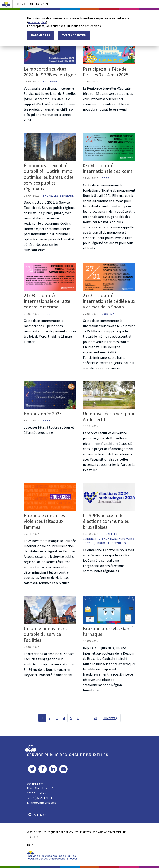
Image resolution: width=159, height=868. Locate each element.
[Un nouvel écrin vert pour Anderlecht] (109, 395)
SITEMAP (37, 815)
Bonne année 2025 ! (44, 414)
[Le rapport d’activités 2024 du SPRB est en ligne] (50, 50)
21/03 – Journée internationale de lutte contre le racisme (47, 301)
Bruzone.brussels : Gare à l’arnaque (108, 631)
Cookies (33, 837)
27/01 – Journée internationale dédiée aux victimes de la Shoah (109, 301)
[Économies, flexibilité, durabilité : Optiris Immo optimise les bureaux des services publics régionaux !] (50, 147)
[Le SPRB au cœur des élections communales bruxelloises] (109, 497)
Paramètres (41, 35)
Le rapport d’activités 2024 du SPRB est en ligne (50, 72)
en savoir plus (37, 22)
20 (95, 718)
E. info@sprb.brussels (42, 803)
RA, (46, 81)
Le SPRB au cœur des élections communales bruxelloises (106, 521)
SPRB (53, 81)
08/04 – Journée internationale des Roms (108, 168)
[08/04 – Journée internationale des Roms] (109, 147)
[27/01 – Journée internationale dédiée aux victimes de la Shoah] (109, 276)
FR (29, 845)
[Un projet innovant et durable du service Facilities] (50, 609)
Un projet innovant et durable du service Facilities (46, 634)
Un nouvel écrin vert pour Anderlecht (109, 416)
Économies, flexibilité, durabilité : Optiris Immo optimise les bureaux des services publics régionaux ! (49, 177)
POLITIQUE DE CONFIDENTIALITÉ (61, 832)
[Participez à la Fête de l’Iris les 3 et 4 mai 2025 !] (109, 50)
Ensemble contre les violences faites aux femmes (44, 521)
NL (33, 845)
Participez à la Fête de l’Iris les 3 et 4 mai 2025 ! (107, 72)
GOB (105, 314)
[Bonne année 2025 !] (50, 395)
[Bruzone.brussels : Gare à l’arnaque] (109, 609)
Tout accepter (74, 35)
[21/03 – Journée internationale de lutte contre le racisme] (50, 276)
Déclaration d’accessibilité (109, 832)
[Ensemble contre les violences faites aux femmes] (50, 497)
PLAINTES (85, 832)
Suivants (110, 718)
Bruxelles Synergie (58, 195)
